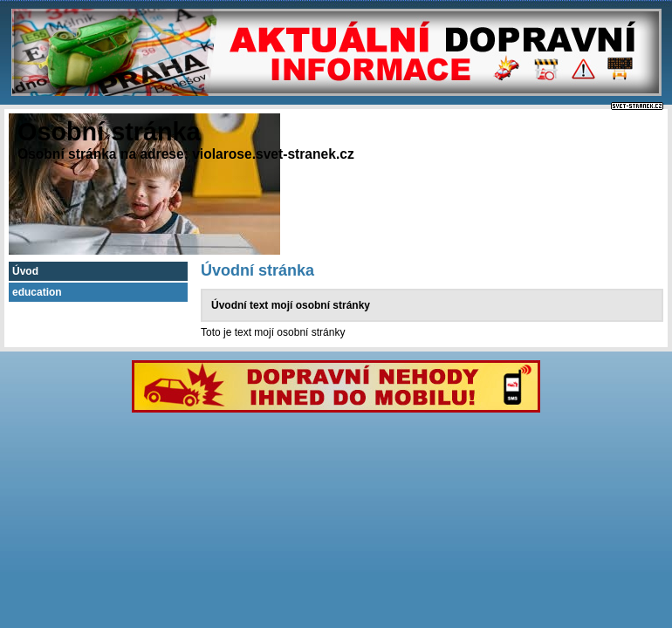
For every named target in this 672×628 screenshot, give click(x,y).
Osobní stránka (109, 132)
